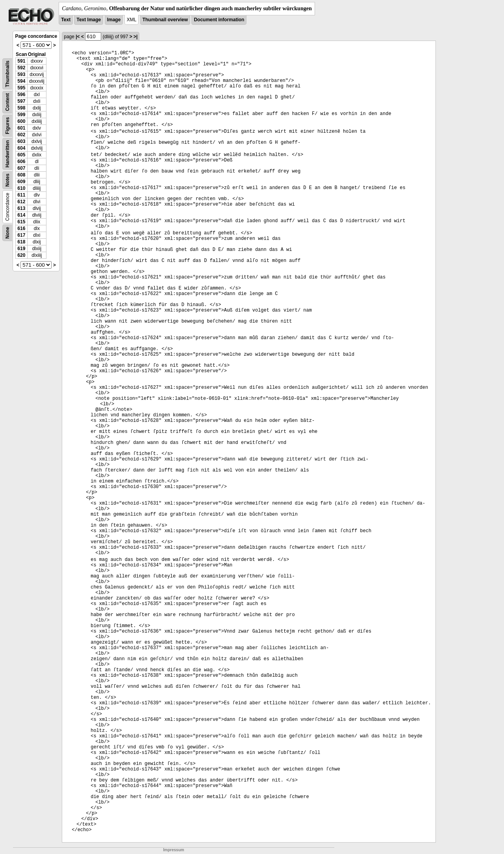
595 (21, 88)
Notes (7, 180)
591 (21, 61)
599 (21, 115)
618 (21, 242)
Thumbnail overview (165, 20)
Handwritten (7, 154)
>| (135, 37)
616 (21, 228)
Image (114, 20)
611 (21, 195)
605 (21, 155)
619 (21, 249)
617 (21, 235)
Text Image (89, 20)
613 (21, 208)
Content (7, 102)
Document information (219, 20)
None (7, 233)
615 (21, 222)
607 (21, 168)
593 (21, 74)
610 (21, 188)
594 (21, 81)
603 (21, 141)
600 (21, 121)
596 (21, 95)
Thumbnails (7, 74)
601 (21, 128)
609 (21, 182)
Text (66, 20)
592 (21, 68)
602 (21, 135)
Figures (7, 125)
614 (21, 215)
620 (21, 255)
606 (21, 162)
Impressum (173, 850)
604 (21, 148)
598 (21, 108)
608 (21, 175)
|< (78, 37)
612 (21, 202)
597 (21, 101)
